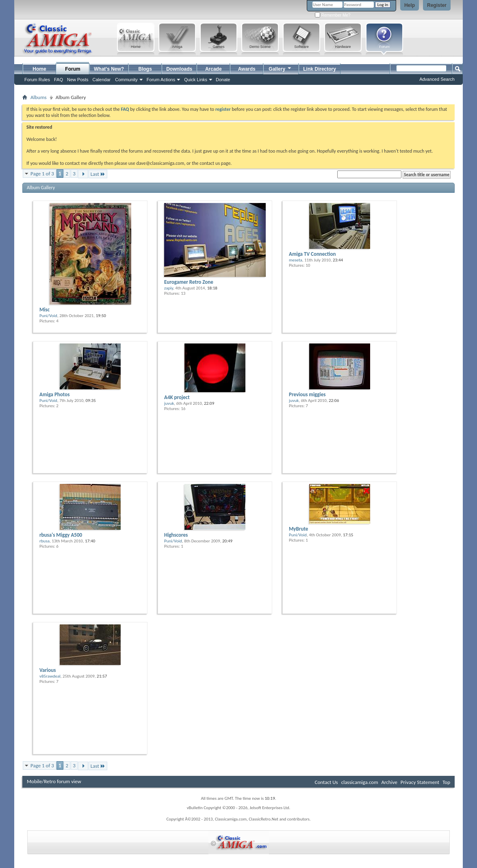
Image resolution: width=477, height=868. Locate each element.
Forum (73, 69)
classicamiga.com (360, 782)
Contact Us (326, 782)
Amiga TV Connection (312, 254)
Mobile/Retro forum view (54, 781)
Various (48, 670)
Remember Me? (333, 15)
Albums (39, 97)
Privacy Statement (420, 782)
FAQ (59, 80)
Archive (389, 782)
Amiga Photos (54, 394)
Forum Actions (161, 80)
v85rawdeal (50, 676)
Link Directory (320, 69)
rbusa (44, 541)
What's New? (109, 69)
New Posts (78, 80)
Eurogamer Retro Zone (189, 282)
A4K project (177, 397)
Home (39, 69)
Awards (247, 69)
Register (437, 5)
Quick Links (196, 80)
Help (410, 5)
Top (446, 782)
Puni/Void (48, 316)
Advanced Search (437, 79)
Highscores (176, 535)
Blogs (145, 69)
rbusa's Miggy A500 (61, 535)
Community (126, 80)
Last (98, 174)
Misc (44, 310)
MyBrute (298, 529)
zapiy (169, 288)
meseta (296, 260)
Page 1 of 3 (42, 174)
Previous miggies (307, 394)
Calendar (102, 80)
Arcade (214, 69)
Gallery (280, 68)
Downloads (179, 69)
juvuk (169, 403)
